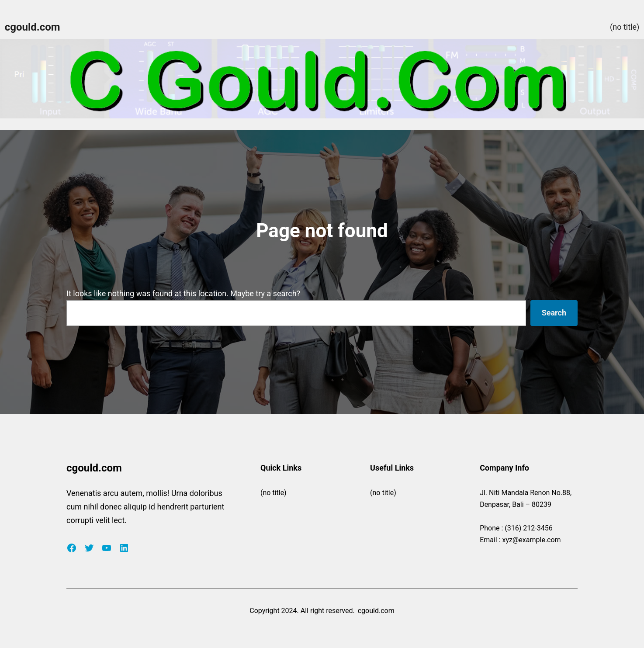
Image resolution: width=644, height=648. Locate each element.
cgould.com (33, 27)
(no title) (625, 27)
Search (554, 313)
